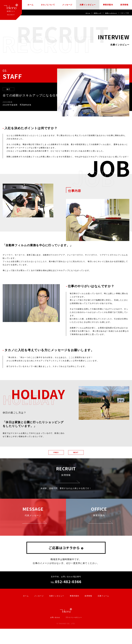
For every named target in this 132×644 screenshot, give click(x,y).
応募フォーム (105, 611)
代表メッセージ (33, 524)
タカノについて (48, 5)
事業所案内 (108, 5)
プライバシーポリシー (74, 633)
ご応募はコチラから (64, 563)
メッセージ (67, 5)
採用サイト (11, 10)
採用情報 (124, 5)
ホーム (31, 5)
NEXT (77, 453)
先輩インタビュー (88, 5)
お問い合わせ (54, 633)
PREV (55, 453)
